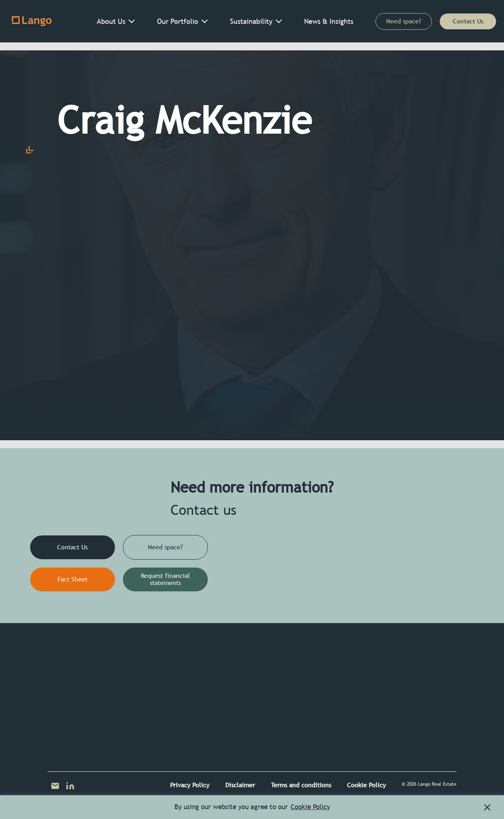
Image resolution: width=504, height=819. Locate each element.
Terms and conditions (301, 785)
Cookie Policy (366, 785)
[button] (487, 807)
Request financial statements (165, 579)
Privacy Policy (190, 785)
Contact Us (468, 21)
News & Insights (329, 21)
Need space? (404, 21)
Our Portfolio (178, 21)
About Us (111, 21)
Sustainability (251, 21)
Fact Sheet (73, 579)
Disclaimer (240, 785)
